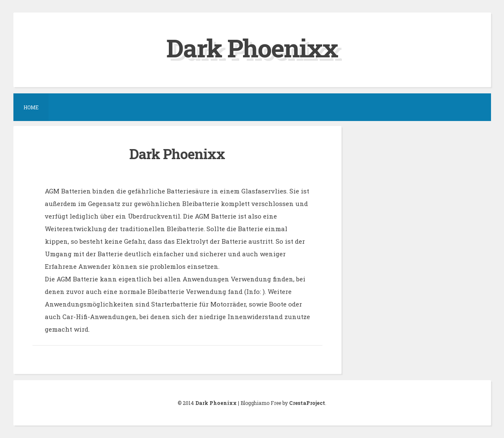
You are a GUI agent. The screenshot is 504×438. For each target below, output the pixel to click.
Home (31, 107)
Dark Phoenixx (252, 48)
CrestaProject (307, 403)
